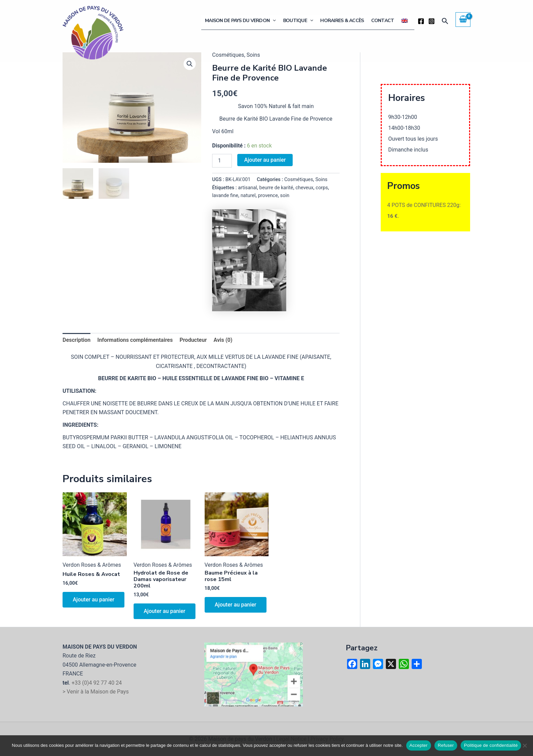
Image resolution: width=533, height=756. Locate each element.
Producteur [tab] (193, 340)
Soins (322, 180)
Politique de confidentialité (491, 745)
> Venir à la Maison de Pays (96, 692)
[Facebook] (421, 21)
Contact (383, 21)
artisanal (247, 188)
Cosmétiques (299, 180)
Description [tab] (76, 340)
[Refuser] (525, 745)
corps (322, 188)
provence (268, 196)
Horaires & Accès (344, 21)
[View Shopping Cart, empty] (463, 19)
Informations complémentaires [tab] (135, 340)
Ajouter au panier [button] (93, 600)
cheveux (304, 188)
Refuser (446, 745)
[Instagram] (432, 21)
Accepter (419, 745)
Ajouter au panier (265, 160)
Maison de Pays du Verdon (243, 21)
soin (285, 196)
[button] (275, 21)
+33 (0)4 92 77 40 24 (97, 683)
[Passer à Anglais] (405, 21)
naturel (248, 196)
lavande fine (225, 196)
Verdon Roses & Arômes (92, 565)
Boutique (300, 21)
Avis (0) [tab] (223, 340)
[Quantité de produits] (222, 161)
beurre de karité (276, 188)
